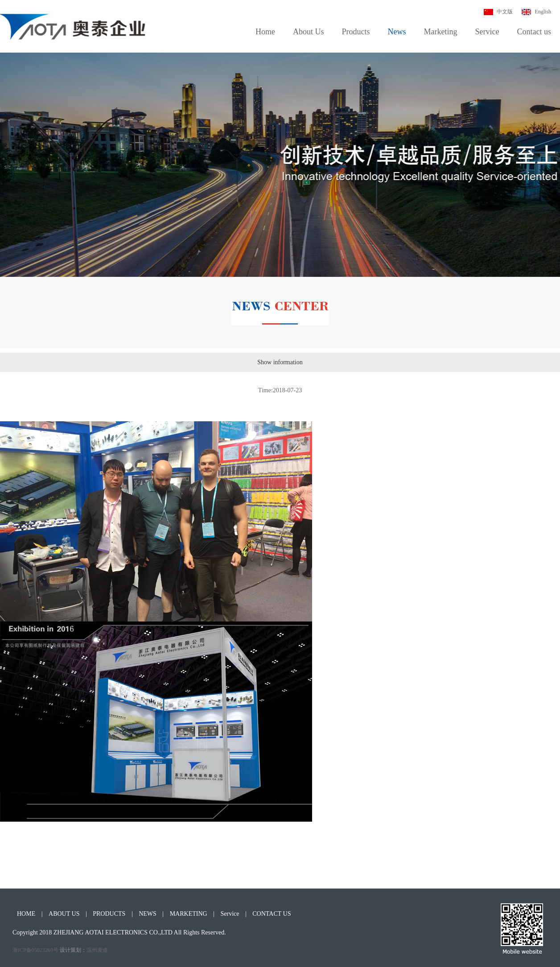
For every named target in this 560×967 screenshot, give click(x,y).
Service (487, 32)
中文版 (498, 12)
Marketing (441, 32)
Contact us (534, 32)
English (536, 12)
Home (265, 32)
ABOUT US (64, 914)
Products (356, 32)
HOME (26, 914)
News (397, 32)
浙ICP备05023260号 (35, 950)
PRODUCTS (109, 914)
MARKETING (189, 914)
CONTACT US (272, 914)
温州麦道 (97, 950)
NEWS (148, 914)
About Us (309, 32)
